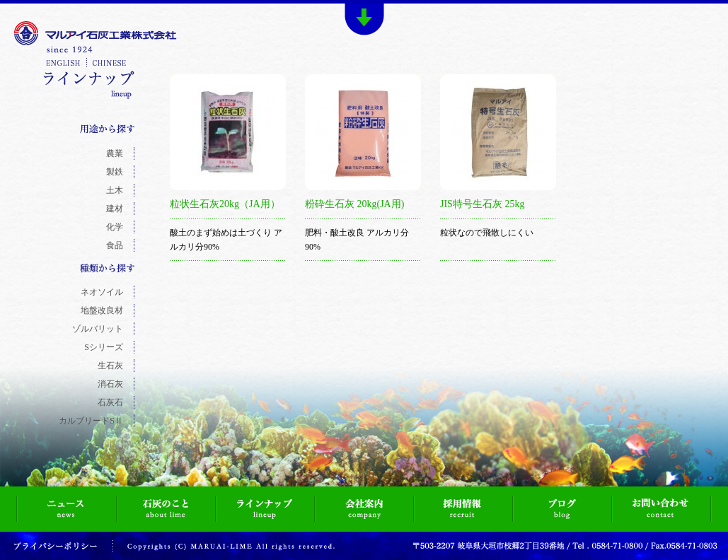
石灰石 (110, 402)
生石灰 (110, 366)
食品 (115, 245)
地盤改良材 (102, 310)
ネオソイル (102, 292)
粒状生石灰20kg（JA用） (225, 204)
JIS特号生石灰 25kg (482, 204)
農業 (115, 153)
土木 (115, 190)
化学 (115, 227)
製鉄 (115, 172)
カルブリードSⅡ (91, 421)
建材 (115, 209)
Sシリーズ (104, 347)
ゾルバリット (98, 329)
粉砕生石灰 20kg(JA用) (354, 204)
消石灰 (110, 384)
